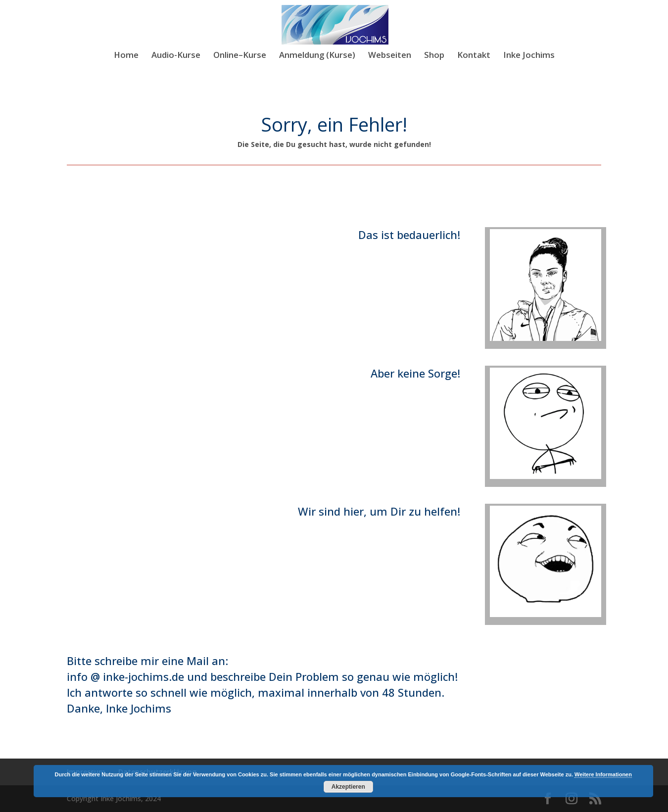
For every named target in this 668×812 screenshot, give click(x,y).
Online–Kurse (240, 56)
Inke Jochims (529, 56)
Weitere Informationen (603, 774)
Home (126, 56)
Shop (434, 56)
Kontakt (474, 56)
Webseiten (390, 56)
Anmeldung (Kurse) (317, 56)
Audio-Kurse (176, 56)
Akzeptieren (348, 787)
